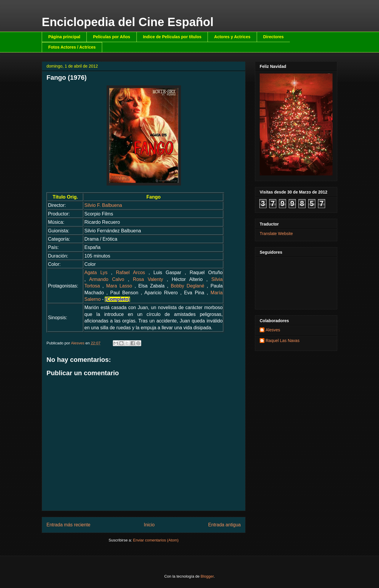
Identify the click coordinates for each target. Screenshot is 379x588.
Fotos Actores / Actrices (72, 47)
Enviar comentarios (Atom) (156, 540)
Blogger (207, 576)
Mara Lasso (119, 286)
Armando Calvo (107, 279)
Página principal (64, 37)
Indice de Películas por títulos (172, 37)
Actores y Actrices (232, 37)
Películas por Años (112, 37)
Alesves (273, 330)
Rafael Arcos (131, 273)
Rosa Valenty (148, 279)
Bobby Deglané (188, 286)
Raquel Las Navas (282, 341)
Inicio (149, 525)
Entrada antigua (224, 525)
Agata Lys (96, 273)
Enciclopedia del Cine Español (128, 22)
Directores (273, 37)
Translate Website (276, 234)
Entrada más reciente (68, 525)
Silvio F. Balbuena (103, 205)
